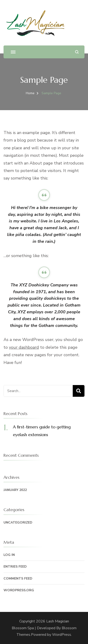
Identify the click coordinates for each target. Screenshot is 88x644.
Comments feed (18, 578)
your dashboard (24, 347)
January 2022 (15, 490)
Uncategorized (18, 522)
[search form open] (77, 52)
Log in (9, 555)
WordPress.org (19, 590)
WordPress (62, 635)
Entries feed (15, 567)
